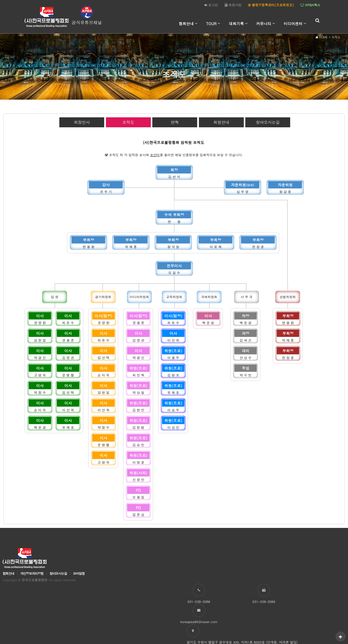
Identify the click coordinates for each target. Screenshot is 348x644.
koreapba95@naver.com (317, 602)
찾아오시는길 (268, 122)
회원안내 (221, 122)
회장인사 (82, 122)
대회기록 (236, 24)
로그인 (211, 5)
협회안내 (186, 24)
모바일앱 (79, 574)
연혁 (175, 122)
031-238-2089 (260, 602)
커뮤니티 (264, 24)
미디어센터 (293, 24)
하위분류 (196, 24)
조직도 (128, 122)
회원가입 (233, 5)
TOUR (211, 24)
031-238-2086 (203, 602)
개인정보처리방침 (32, 574)
